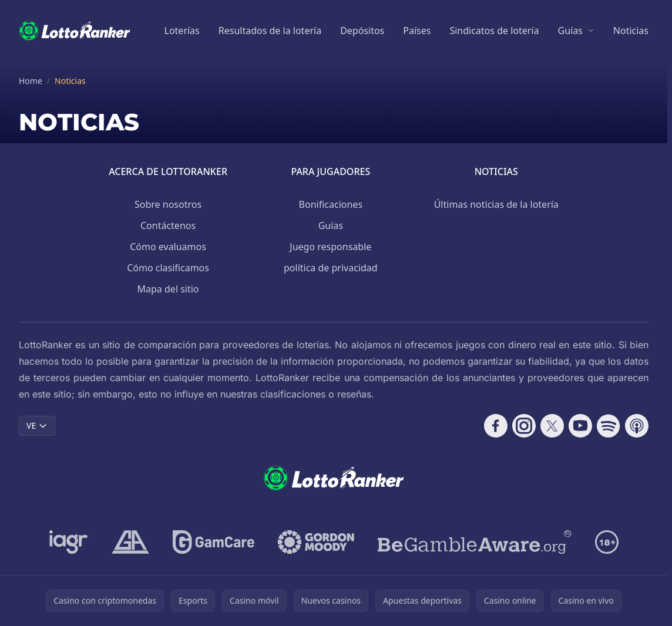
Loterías (182, 31)
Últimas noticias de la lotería (496, 204)
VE (37, 425)
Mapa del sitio (168, 289)
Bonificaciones (331, 204)
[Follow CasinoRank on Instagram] (524, 426)
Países (417, 31)
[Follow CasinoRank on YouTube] (580, 426)
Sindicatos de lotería (494, 31)
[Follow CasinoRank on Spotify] (609, 426)
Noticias (631, 31)
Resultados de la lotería (270, 31)
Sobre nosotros (168, 204)
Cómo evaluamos (168, 247)
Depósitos (362, 31)
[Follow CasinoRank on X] (552, 426)
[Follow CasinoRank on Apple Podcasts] (637, 426)
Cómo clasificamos (168, 268)
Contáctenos (168, 226)
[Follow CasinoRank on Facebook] (496, 426)
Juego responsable (330, 247)
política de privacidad (331, 268)
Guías (570, 31)
